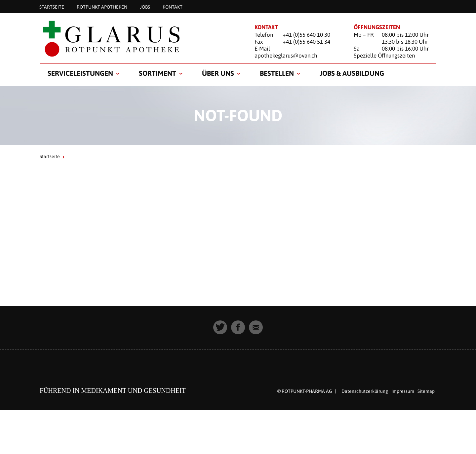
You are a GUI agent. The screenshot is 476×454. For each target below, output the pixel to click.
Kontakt (173, 7)
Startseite (52, 7)
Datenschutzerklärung (365, 391)
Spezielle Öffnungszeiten (384, 56)
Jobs (145, 7)
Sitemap (426, 391)
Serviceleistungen (80, 73)
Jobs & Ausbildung (352, 73)
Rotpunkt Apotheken (102, 7)
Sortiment (158, 73)
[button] (220, 327)
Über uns (218, 73)
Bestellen (277, 73)
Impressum (403, 391)
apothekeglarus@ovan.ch (286, 56)
